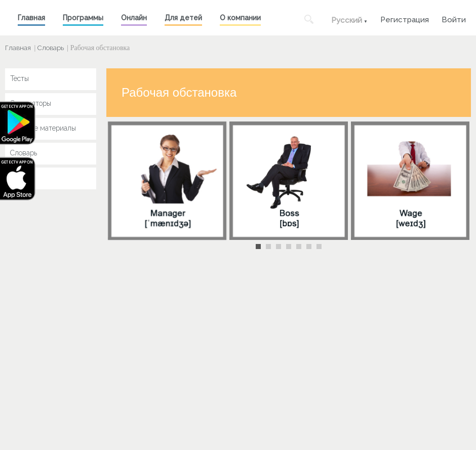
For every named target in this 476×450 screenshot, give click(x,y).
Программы (83, 18)
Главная (31, 18)
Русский (347, 20)
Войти (454, 18)
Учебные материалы (43, 128)
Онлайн (134, 18)
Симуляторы (31, 103)
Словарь (51, 48)
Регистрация (405, 18)
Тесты (19, 78)
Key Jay (23, 178)
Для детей (183, 18)
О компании (240, 18)
